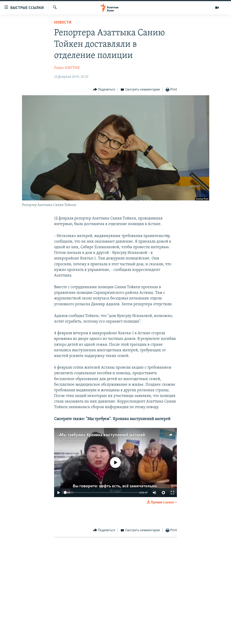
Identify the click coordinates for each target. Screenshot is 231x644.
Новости (63, 23)
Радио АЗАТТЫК (67, 68)
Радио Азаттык (75, 441)
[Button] (104, 90)
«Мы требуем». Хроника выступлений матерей (102, 435)
